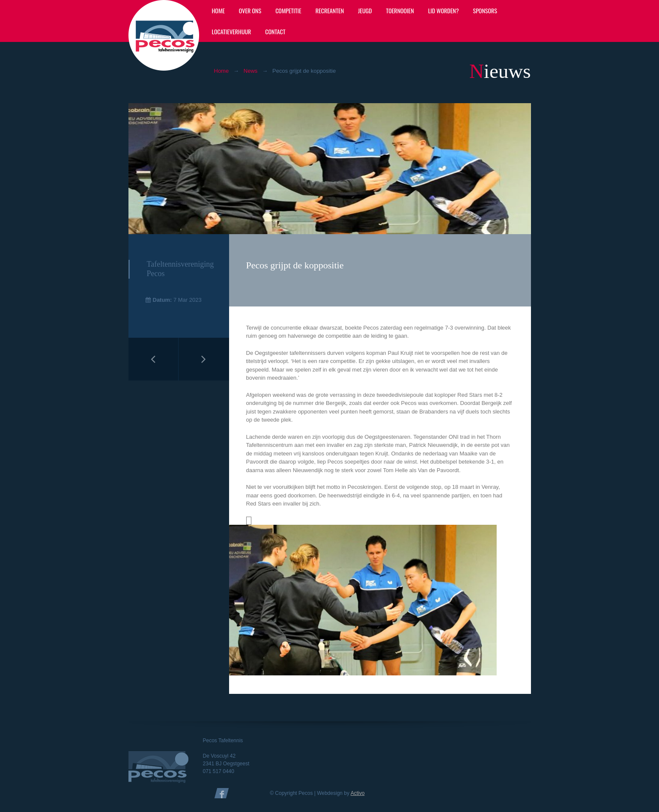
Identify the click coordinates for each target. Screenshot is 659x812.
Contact (275, 31)
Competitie (288, 10)
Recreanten (330, 10)
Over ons (250, 10)
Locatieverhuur (232, 31)
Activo (358, 793)
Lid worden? (444, 10)
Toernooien (400, 10)
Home (218, 10)
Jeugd (365, 10)
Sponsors (485, 10)
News (251, 71)
